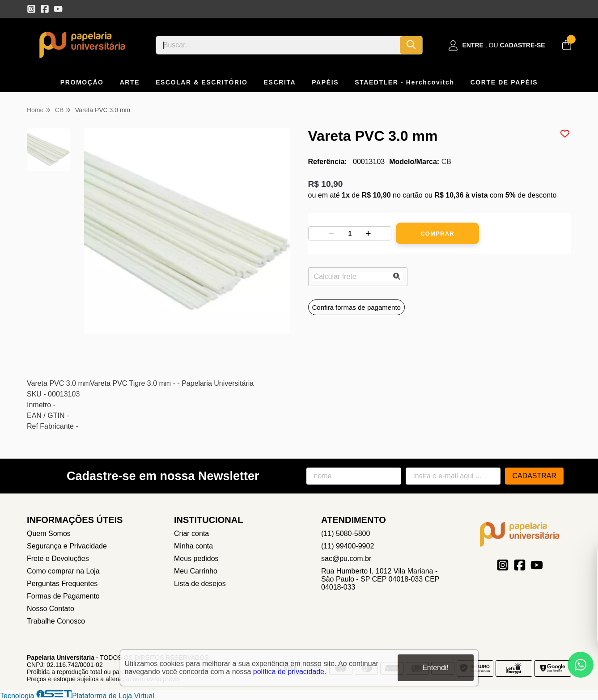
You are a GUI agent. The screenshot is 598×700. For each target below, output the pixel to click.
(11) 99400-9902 (348, 546)
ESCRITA (280, 82)
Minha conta (193, 546)
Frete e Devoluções (58, 559)
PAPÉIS (325, 82)
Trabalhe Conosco (56, 621)
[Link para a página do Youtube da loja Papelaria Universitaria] (58, 9)
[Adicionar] (368, 233)
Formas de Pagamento (63, 596)
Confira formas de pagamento (356, 307)
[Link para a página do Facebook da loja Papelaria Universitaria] (45, 9)
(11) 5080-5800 (346, 533)
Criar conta (191, 533)
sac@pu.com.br (346, 559)
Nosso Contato (51, 609)
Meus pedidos (196, 559)
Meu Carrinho (196, 571)
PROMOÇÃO (82, 82)
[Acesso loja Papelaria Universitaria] (497, 45)
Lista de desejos (200, 584)
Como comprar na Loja (63, 571)
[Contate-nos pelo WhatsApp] (581, 665)
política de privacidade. (290, 672)
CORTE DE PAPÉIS (504, 82)
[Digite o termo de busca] (278, 45)
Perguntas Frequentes (62, 584)
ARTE (130, 82)
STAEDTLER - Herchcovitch (405, 82)
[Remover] (331, 233)
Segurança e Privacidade (67, 546)
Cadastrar (534, 476)
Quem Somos (49, 533)
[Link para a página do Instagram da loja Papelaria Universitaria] (31, 9)
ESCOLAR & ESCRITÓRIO (201, 82)
